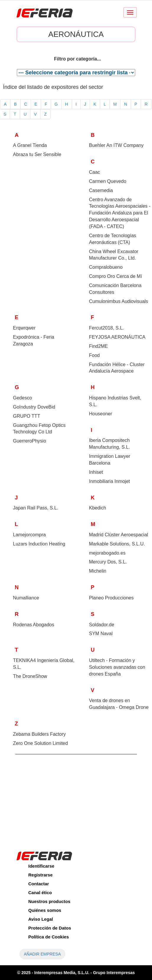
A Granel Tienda (30, 145)
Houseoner (101, 414)
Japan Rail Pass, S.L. (36, 508)
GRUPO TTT (27, 416)
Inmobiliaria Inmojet (110, 481)
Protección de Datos (50, 928)
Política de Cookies (49, 937)
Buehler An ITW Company (116, 145)
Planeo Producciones (111, 598)
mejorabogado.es (107, 553)
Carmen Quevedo (108, 181)
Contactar (39, 884)
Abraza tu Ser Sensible (37, 154)
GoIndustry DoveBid (34, 407)
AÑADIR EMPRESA (42, 954)
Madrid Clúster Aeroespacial (119, 535)
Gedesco (22, 398)
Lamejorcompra (29, 535)
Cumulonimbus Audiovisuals (119, 301)
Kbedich (98, 508)
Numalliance (26, 598)
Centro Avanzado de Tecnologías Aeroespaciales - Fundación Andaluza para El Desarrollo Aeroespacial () (120, 213)
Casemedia (101, 190)
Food (94, 355)
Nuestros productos (49, 901)
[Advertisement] (76, 799)
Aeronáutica (76, 34)
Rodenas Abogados (34, 625)
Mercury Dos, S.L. (108, 562)
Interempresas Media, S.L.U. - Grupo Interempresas (85, 973)
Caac (95, 172)
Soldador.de (102, 625)
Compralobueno (106, 267)
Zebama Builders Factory (39, 734)
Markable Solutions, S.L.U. (117, 544)
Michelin (98, 571)
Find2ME (99, 346)
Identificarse (41, 866)
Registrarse (41, 875)
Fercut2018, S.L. (107, 328)
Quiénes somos (45, 910)
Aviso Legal (41, 919)
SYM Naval (101, 634)
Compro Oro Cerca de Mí (116, 276)
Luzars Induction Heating (39, 544)
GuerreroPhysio (30, 441)
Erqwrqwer (24, 328)
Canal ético (40, 893)
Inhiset (96, 472)
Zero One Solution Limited (40, 743)
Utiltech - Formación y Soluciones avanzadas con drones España (117, 667)
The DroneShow (30, 676)
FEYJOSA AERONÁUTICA (117, 337)
